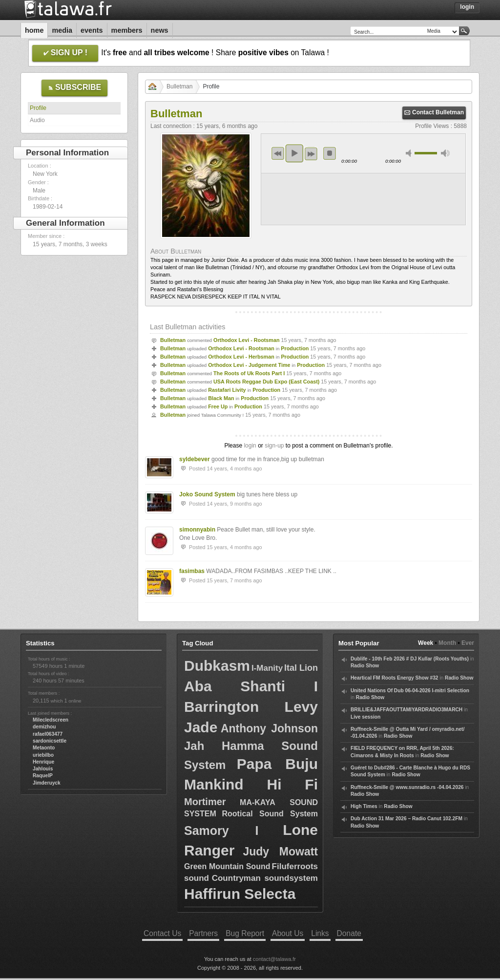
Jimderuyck (47, 783)
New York (45, 174)
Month (447, 643)
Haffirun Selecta (240, 894)
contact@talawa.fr (274, 959)
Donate (349, 933)
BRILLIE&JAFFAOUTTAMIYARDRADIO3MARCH (406, 710)
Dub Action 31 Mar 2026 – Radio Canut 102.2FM (406, 819)
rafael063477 (48, 734)
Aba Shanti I (251, 686)
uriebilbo (43, 755)
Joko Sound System (207, 494)
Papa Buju (277, 764)
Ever (468, 643)
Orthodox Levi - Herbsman (241, 357)
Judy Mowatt (280, 852)
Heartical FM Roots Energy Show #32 (394, 678)
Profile (38, 108)
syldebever (195, 459)
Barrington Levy (251, 707)
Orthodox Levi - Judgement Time (249, 365)
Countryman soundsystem (265, 878)
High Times (364, 806)
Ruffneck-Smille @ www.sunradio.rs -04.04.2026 (407, 787)
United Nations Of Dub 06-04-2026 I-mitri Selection (410, 691)
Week (426, 643)
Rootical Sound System (270, 814)
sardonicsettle (50, 741)
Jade (201, 727)
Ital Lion (301, 668)
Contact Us (162, 933)
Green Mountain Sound (227, 866)
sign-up (274, 446)
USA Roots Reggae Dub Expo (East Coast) (266, 382)
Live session (365, 717)
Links (320, 933)
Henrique (43, 762)
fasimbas (192, 571)
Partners (203, 933)
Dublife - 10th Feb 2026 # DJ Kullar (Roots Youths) (410, 659)
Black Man (221, 398)
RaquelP (43, 776)
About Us (288, 933)
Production (295, 348)
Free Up (218, 406)
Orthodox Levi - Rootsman (247, 340)
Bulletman (179, 86)
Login (467, 7)
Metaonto (44, 748)
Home (34, 30)
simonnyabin (197, 530)
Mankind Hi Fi (251, 784)
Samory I (221, 831)
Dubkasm (217, 666)
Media (62, 30)
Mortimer (205, 802)
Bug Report (245, 933)
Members (127, 30)
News (160, 30)
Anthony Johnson (269, 728)
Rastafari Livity (227, 390)
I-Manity (267, 668)
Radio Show (365, 666)
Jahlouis (43, 769)
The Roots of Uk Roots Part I (249, 373)
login (250, 446)
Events (92, 30)
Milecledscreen (51, 720)
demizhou (44, 727)
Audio (37, 120)
